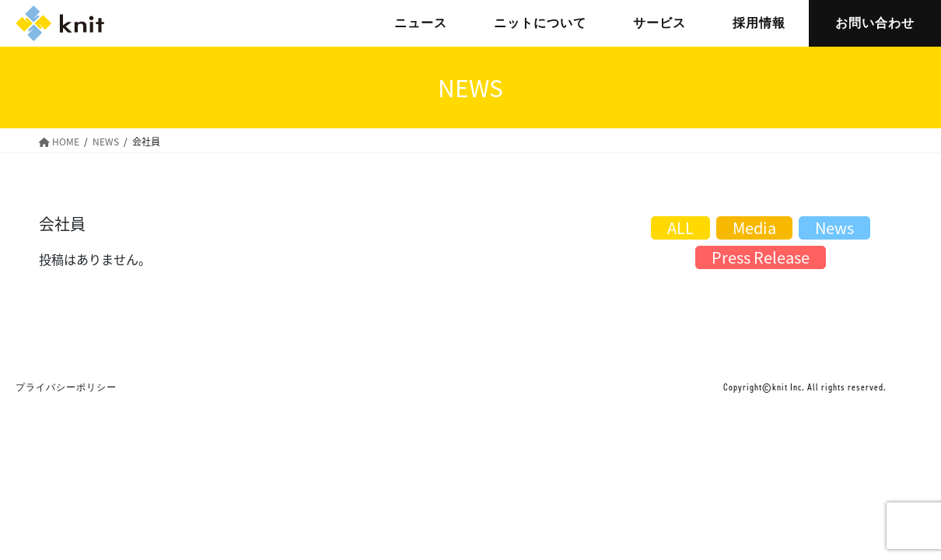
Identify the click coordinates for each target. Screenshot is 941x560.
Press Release (761, 257)
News (834, 227)
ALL (680, 227)
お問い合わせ (875, 23)
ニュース (421, 23)
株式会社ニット (60, 23)
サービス (659, 23)
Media (754, 227)
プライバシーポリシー (66, 387)
